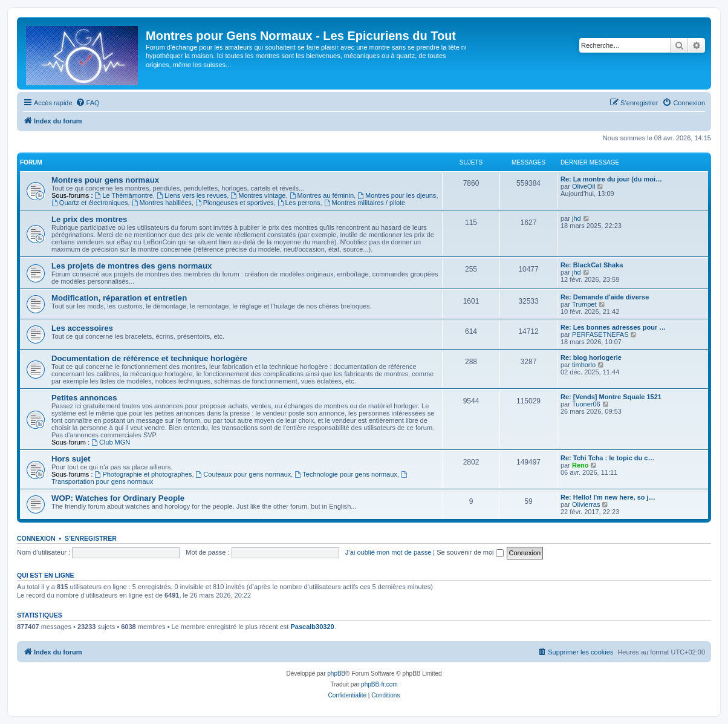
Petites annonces (84, 398)
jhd (577, 218)
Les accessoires (82, 328)
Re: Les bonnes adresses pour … (613, 327)
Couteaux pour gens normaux (244, 474)
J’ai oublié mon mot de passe (388, 552)
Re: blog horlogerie (591, 357)
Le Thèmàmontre (124, 195)
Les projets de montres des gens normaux (132, 266)
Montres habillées (162, 203)
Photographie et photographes (144, 474)
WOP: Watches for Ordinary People (118, 498)
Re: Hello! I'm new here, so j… (608, 497)
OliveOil (584, 186)
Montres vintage (258, 195)
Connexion (36, 538)
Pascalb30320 (312, 627)
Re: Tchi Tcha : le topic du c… (607, 458)
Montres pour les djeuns (397, 195)
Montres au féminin (322, 195)
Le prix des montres (89, 219)
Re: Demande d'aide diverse (605, 297)
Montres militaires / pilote (365, 203)
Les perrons (299, 203)
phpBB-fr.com (379, 684)
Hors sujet (71, 459)
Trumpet (584, 304)
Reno (580, 465)
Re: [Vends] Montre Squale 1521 (611, 397)
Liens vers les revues (192, 195)
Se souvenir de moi (470, 552)
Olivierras (586, 504)
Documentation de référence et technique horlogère (149, 358)
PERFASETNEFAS (600, 334)
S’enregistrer (91, 538)
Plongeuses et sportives (235, 203)
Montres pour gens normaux (105, 180)
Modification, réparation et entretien (119, 298)
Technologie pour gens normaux (346, 474)
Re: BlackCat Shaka (592, 265)
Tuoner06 (586, 404)
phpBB (336, 673)
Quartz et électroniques (90, 203)
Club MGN (111, 442)
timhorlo (584, 365)
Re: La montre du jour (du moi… (611, 179)
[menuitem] (88, 103)
